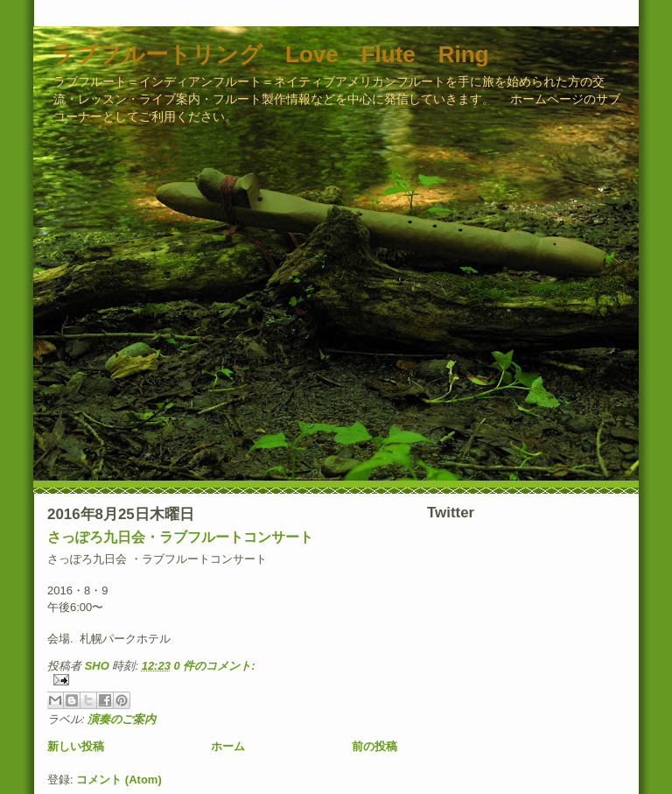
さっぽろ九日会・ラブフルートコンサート (180, 537)
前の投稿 (374, 746)
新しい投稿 (76, 746)
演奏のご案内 (122, 719)
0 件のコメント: (215, 666)
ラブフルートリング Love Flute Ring (270, 54)
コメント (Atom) (119, 780)
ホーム (228, 746)
